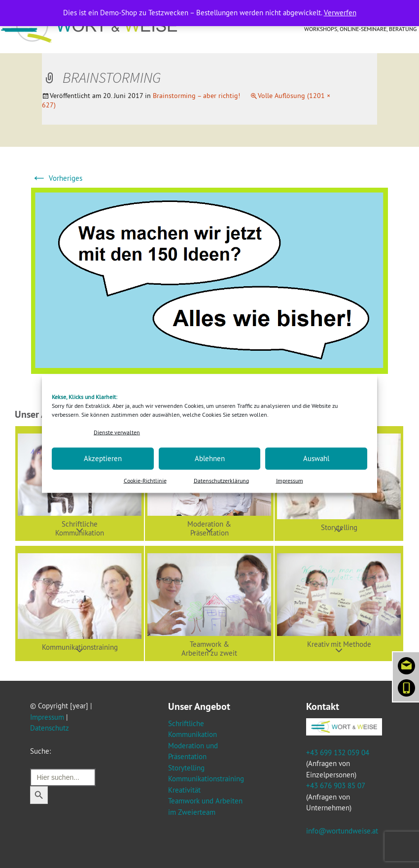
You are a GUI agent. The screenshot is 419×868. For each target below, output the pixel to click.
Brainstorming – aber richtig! (196, 96)
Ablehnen (210, 458)
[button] (80, 603)
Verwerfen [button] (340, 13)
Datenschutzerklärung (221, 480)
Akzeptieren (103, 458)
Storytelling (186, 768)
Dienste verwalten (117, 432)
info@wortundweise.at (342, 831)
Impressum (290, 480)
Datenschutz (50, 728)
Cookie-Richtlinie (145, 480)
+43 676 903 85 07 (335, 785)
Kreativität (184, 790)
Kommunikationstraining (206, 779)
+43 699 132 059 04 (338, 752)
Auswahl (316, 458)
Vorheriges (57, 178)
